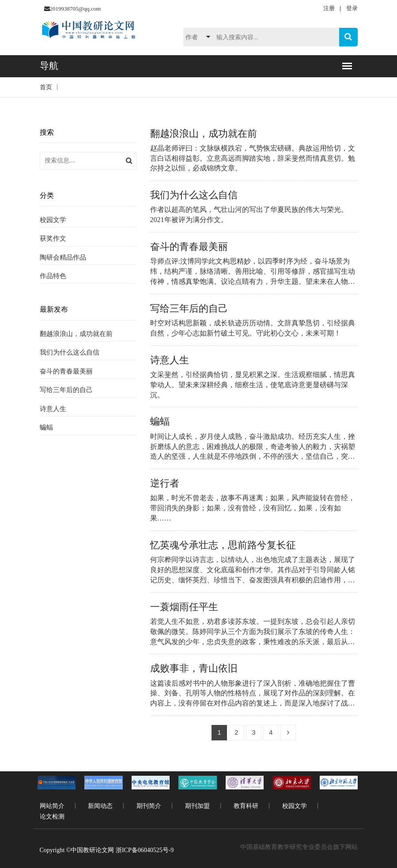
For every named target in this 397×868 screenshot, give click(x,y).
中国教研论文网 (92, 850)
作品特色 (53, 276)
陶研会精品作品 (63, 257)
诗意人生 (53, 409)
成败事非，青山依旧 (194, 668)
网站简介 (52, 806)
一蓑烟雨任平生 (184, 607)
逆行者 (165, 483)
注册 (329, 8)
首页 (46, 87)
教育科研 (246, 806)
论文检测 (52, 816)
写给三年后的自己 (66, 390)
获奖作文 (53, 238)
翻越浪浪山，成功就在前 (76, 334)
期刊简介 (149, 806)
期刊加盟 (197, 806)
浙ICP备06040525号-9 (145, 850)
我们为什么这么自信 (70, 352)
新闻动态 (100, 806)
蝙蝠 (46, 427)
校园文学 (53, 220)
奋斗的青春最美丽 (66, 371)
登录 (352, 8)
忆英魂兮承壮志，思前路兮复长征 (223, 545)
